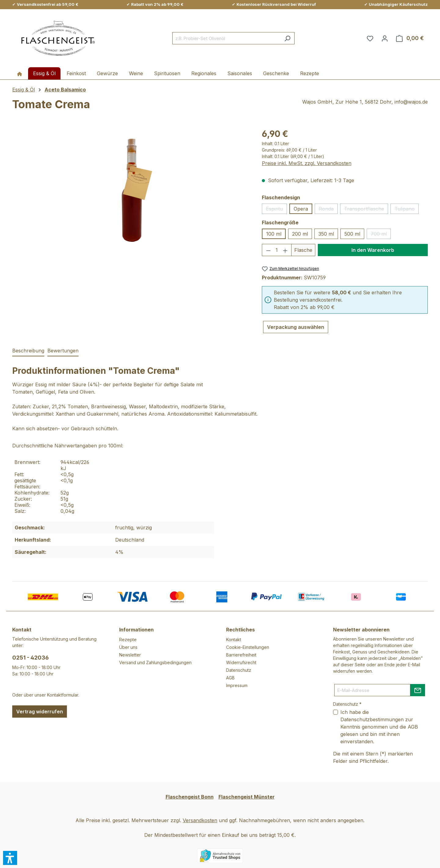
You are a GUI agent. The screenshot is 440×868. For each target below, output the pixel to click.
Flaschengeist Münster (247, 797)
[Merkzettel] (370, 38)
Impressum (237, 685)
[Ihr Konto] (385, 38)
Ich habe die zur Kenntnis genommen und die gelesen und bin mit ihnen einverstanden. (379, 727)
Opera (301, 209)
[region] (131, 193)
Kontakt (234, 640)
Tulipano (407, 210)
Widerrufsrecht (241, 662)
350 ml (326, 234)
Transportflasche (366, 210)
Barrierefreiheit (241, 655)
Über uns (128, 647)
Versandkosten (200, 820)
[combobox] (226, 38)
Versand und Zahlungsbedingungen (155, 662)
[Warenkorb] (410, 38)
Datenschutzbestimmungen (372, 719)
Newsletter (130, 655)
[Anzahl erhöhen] (285, 250)
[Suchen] (287, 38)
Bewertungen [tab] (63, 351)
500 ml (352, 234)
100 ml (274, 234)
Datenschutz (239, 670)
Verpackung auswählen (296, 327)
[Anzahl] (277, 250)
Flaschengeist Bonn (190, 797)
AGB (230, 678)
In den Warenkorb (373, 250)
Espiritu (276, 210)
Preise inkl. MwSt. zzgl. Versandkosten (307, 163)
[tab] (28, 351)
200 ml (300, 234)
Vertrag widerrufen (40, 712)
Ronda (328, 210)
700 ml (381, 235)
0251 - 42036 (31, 658)
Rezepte (128, 640)
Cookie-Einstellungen (248, 647)
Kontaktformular (63, 695)
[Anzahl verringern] (268, 250)
